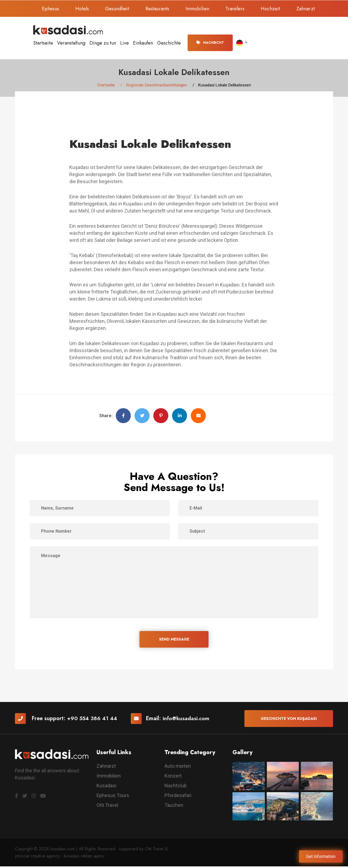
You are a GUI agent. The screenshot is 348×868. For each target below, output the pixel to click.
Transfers (235, 9)
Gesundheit (117, 9)
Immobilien (197, 9)
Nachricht (210, 43)
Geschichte (169, 43)
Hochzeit (270, 9)
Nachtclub (176, 787)
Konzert (173, 777)
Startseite (43, 43)
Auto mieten (178, 768)
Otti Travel (107, 807)
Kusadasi (106, 787)
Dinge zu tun (103, 43)
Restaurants (157, 9)
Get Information (321, 856)
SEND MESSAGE (174, 640)
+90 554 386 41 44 (93, 720)
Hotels (82, 9)
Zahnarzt (306, 9)
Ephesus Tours (113, 797)
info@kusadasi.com (187, 720)
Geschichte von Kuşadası (289, 720)
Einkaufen (143, 43)
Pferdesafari (178, 797)
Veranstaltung (71, 43)
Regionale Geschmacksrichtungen (156, 86)
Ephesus (50, 9)
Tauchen (174, 807)
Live (125, 43)
